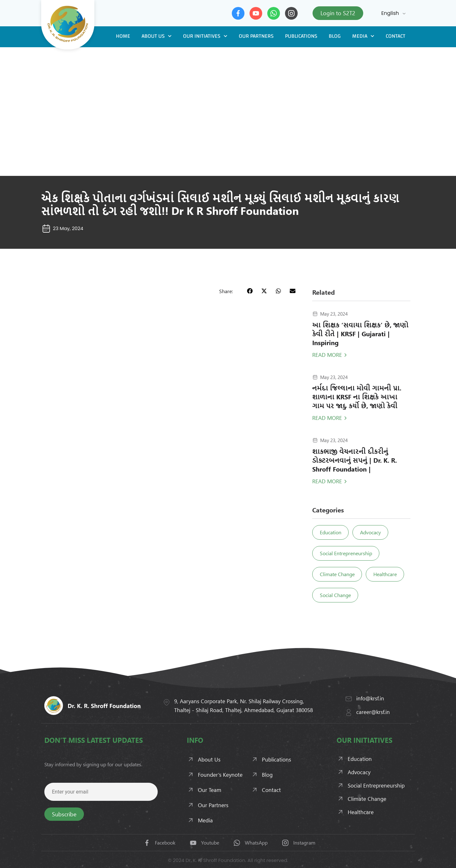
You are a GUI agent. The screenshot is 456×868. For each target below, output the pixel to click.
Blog (335, 36)
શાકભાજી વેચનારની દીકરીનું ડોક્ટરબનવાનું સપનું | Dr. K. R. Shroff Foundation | (355, 460)
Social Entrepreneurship (346, 553)
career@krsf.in (373, 712)
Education (331, 532)
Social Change (336, 595)
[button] (250, 291)
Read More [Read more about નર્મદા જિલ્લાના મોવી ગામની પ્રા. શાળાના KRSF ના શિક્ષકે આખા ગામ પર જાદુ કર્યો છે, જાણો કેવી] (327, 418)
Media (363, 36)
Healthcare (386, 574)
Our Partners (256, 36)
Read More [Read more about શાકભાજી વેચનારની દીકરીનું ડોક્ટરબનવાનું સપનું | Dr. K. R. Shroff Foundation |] (327, 481)
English (390, 13)
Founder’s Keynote (220, 775)
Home (123, 36)
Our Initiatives (205, 36)
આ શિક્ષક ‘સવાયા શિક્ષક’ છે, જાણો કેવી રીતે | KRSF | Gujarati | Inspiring (360, 334)
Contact (396, 36)
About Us (157, 36)
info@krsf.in (370, 698)
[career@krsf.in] (349, 712)
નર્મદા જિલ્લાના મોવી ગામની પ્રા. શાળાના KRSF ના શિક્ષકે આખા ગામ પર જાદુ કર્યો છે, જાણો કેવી (357, 397)
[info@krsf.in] (349, 699)
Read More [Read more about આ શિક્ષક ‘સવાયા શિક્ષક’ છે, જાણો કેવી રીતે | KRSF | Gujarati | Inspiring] (327, 355)
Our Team (210, 790)
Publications (301, 36)
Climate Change (338, 574)
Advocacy (372, 532)
